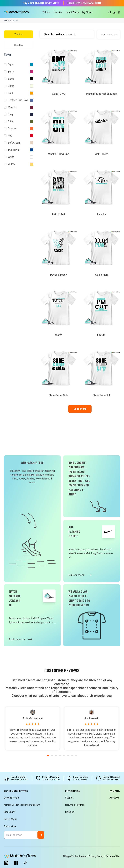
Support (69, 798)
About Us (114, 798)
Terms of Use (113, 856)
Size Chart (9, 812)
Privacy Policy (97, 856)
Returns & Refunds (75, 805)
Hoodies (19, 45)
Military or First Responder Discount (22, 805)
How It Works (72, 12)
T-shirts (19, 34)
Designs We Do (11, 798)
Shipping (70, 812)
